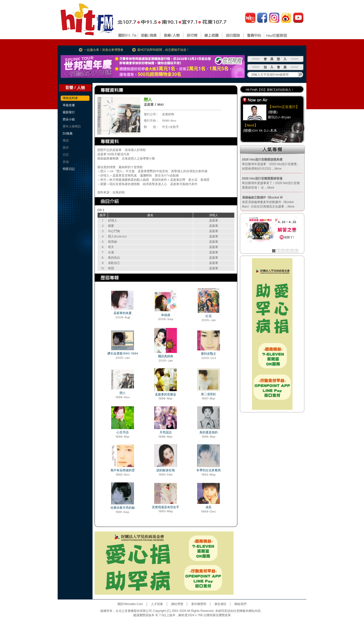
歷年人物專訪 (72, 126)
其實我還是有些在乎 (166, 507)
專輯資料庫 (70, 98)
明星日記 (69, 169)
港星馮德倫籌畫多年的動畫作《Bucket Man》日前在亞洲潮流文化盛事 (268, 202)
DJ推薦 (68, 133)
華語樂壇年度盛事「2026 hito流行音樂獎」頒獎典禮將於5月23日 (271, 164)
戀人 (123, 393)
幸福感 (166, 315)
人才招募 (157, 604)
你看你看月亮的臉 (123, 508)
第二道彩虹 (209, 394)
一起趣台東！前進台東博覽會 (104, 50)
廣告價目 (220, 604)
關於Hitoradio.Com (130, 604)
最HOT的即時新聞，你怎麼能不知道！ (163, 50)
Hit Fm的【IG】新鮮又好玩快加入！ (270, 90)
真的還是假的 (209, 432)
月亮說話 (166, 432)
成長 (209, 507)
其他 (66, 162)
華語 (66, 141)
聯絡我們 (240, 604)
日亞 (66, 155)
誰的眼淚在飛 (166, 470)
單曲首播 (69, 105)
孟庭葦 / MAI (154, 105)
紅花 (209, 316)
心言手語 (123, 432)
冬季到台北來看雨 (209, 470)
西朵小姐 (69, 119)
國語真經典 (166, 356)
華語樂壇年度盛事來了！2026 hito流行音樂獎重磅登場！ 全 (271, 183)
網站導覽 (177, 604)
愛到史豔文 (209, 354)
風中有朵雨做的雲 (123, 470)
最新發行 (69, 112)
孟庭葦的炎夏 (123, 313)
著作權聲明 (199, 604)
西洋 (66, 148)
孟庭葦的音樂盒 (166, 394)
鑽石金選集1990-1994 (123, 353)
